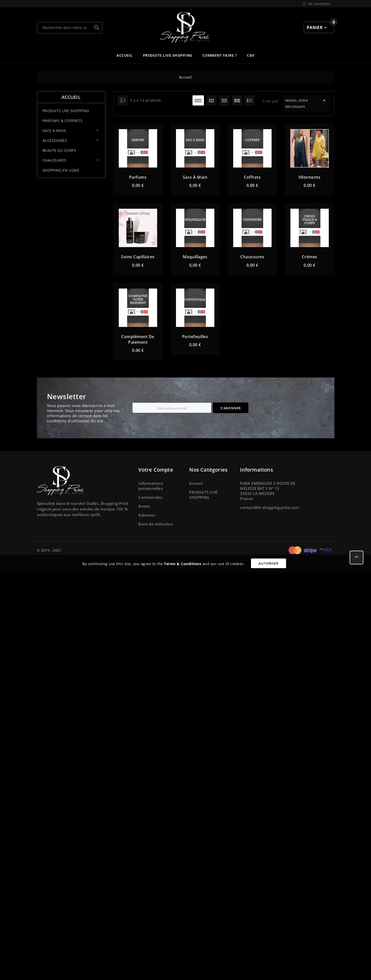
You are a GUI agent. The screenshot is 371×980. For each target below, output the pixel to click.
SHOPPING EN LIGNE (61, 170)
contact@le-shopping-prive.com (270, 507)
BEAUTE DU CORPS (59, 150)
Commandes (150, 497)
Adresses (147, 515)
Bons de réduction (155, 524)
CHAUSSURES (54, 160)
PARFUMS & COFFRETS (63, 121)
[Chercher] (65, 28)
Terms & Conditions (183, 564)
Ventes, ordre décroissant (306, 103)
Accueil (71, 97)
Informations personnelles (151, 486)
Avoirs (144, 506)
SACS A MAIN (54, 131)
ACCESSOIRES (55, 140)
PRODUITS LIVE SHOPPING (66, 111)
